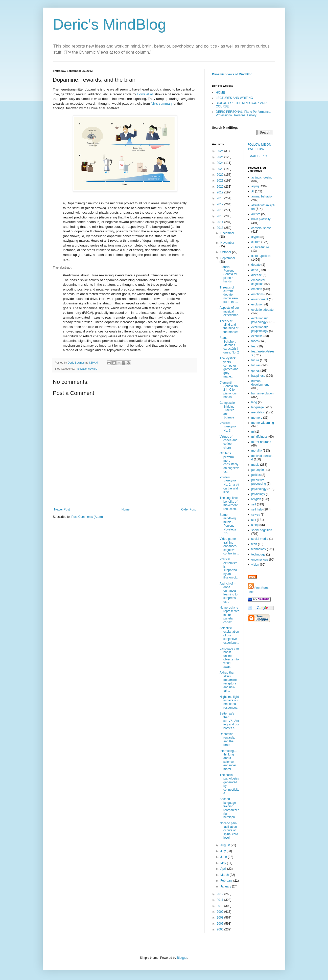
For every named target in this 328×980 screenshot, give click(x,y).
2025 (221, 157)
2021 (221, 181)
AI (253, 191)
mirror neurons (261, 442)
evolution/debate (263, 310)
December (227, 233)
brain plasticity (261, 219)
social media (260, 539)
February (227, 881)
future (255, 360)
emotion (257, 289)
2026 (221, 151)
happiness (258, 376)
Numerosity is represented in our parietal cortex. (230, 615)
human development (260, 383)
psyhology (258, 494)
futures (256, 365)
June (224, 857)
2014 (221, 222)
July (224, 851)
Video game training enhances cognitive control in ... (229, 546)
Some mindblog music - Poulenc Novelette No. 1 (228, 524)
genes (256, 371)
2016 (221, 210)
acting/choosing (262, 177)
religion (256, 499)
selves (256, 515)
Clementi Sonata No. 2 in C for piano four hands (229, 390)
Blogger (182, 958)
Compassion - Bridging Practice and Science (229, 410)
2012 (221, 894)
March (225, 875)
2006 (221, 929)
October (226, 252)
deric (255, 270)
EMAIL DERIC (257, 156)
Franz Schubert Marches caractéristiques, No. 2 (229, 345)
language (258, 407)
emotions (258, 294)
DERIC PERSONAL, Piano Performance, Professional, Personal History (243, 114)
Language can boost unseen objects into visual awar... (229, 658)
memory (257, 418)
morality (257, 451)
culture (256, 242)
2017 (221, 204)
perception (259, 470)
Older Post (188, 509)
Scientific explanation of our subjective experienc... (229, 635)
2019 (221, 192)
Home (126, 509)
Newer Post (62, 509)
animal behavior (262, 196)
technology (259, 549)
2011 (221, 900)
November (227, 243)
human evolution (263, 393)
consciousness (261, 228)
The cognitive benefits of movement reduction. (229, 503)
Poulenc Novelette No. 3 (228, 427)
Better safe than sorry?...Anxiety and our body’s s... (230, 721)
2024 (221, 163)
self (254, 504)
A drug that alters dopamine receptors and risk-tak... (228, 682)
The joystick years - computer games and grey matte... (229, 367)
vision (255, 565)
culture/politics (261, 256)
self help (257, 509)
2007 (221, 924)
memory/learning (263, 423)
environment (260, 299)
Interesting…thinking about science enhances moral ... (228, 760)
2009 (221, 912)
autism (256, 214)
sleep (255, 525)
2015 (221, 216)
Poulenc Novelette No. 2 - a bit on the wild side (229, 485)
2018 (221, 198)
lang (254, 402)
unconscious (260, 560)
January (226, 886)
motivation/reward (87, 369)
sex (254, 520)
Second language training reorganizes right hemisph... (229, 808)
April (224, 869)
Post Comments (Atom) (87, 517)
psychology (259, 489)
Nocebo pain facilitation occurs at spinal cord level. (229, 831)
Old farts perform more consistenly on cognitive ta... (230, 462)
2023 (221, 169)
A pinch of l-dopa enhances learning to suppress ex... (229, 593)
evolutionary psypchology (260, 329)
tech (254, 544)
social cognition (262, 530)
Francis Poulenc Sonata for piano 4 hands (228, 274)
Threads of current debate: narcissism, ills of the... (229, 295)
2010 (221, 906)
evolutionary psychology (260, 320)
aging (255, 186)
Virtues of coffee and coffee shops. (229, 442)
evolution (257, 304)
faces (255, 341)
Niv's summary (162, 104)
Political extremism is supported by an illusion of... (229, 568)
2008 (221, 918)
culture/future (260, 247)
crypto (256, 237)
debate (256, 265)
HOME (220, 93)
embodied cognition (258, 282)
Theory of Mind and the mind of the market (229, 327)
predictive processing (259, 482)
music (255, 465)
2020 (221, 187)
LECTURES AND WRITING (234, 98)
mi (253, 432)
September (228, 258)
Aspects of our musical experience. (229, 311)
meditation (258, 412)
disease (257, 275)
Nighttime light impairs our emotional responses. (229, 702)
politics (256, 475)
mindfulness (260, 437)
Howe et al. (145, 94)
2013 (221, 228)
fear (254, 346)
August (226, 845)
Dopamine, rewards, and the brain (227, 739)
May (224, 863)
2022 (221, 175)
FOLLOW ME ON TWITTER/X (259, 147)
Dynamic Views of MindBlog (232, 74)
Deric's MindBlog (109, 24)
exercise (257, 336)
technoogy (258, 554)
